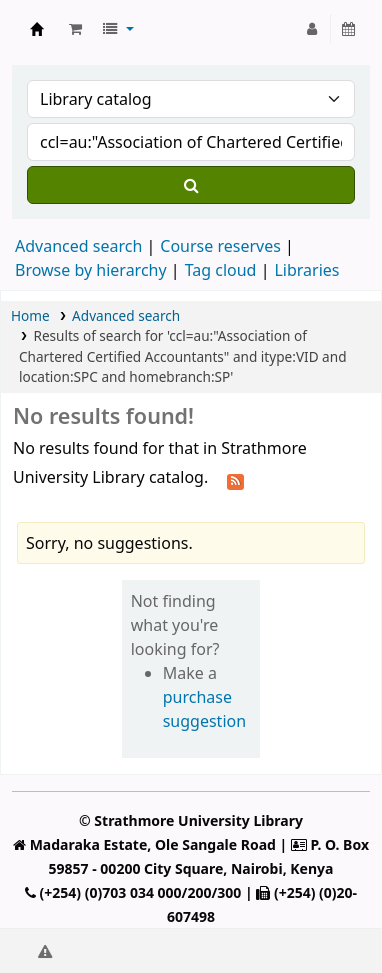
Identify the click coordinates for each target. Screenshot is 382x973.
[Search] (191, 185)
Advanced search (78, 246)
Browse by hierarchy (91, 270)
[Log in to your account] (312, 29)
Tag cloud (221, 270)
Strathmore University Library (37, 29)
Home (30, 315)
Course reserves (220, 246)
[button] (75, 29)
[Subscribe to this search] (235, 479)
